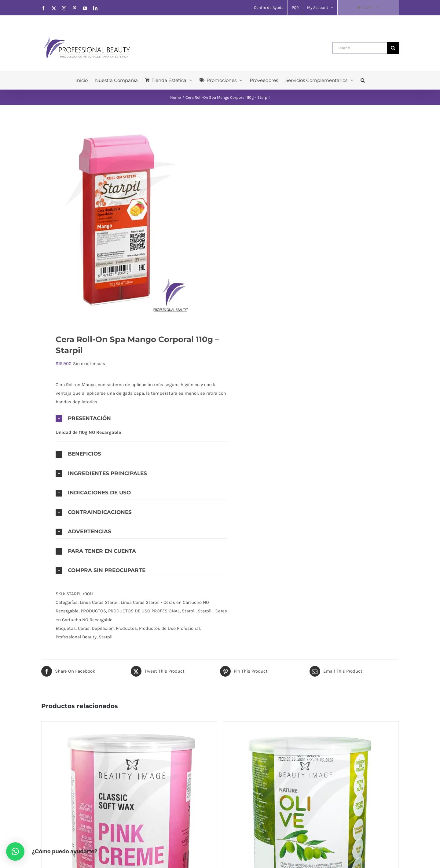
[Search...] (360, 48)
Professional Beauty (76, 637)
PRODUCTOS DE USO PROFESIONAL (144, 611)
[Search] (393, 48)
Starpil (189, 611)
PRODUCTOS (93, 611)
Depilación (103, 628)
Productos (126, 628)
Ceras (84, 628)
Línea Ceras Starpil (99, 602)
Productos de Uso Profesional (169, 628)
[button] (363, 80)
